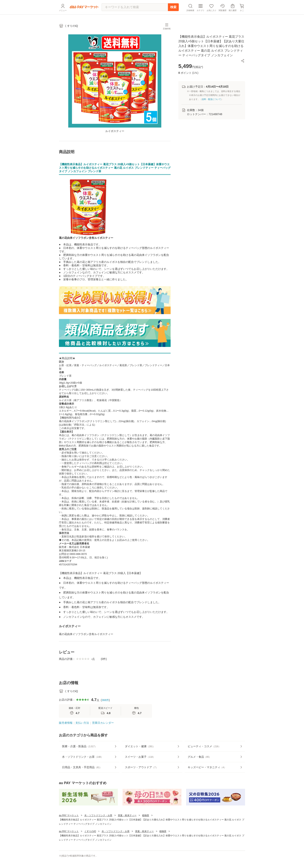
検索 (173, 7)
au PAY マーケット (69, 829)
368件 (105, 714)
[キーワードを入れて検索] (135, 7)
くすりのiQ (90, 845)
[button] (243, 61)
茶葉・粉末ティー (127, 829)
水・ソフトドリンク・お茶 (98, 829)
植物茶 (146, 829)
